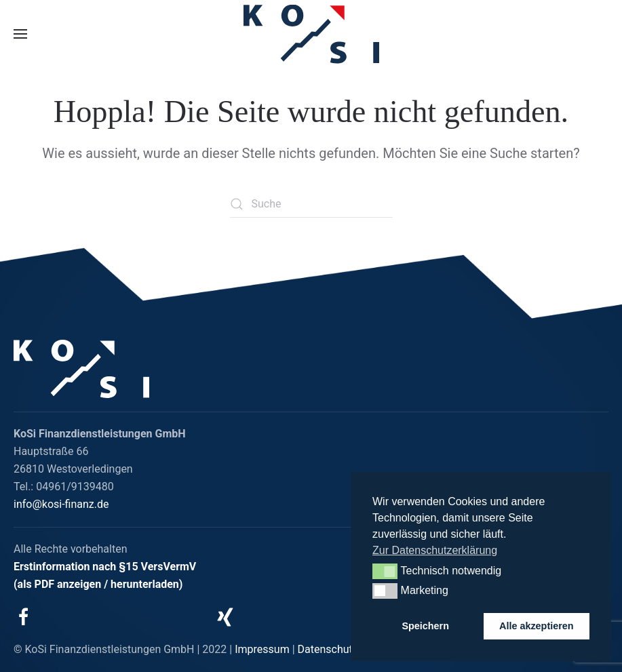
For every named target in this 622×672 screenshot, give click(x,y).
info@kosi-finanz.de (61, 504)
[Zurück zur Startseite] (311, 34)
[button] (20, 34)
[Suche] (311, 204)
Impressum (262, 649)
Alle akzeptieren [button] (537, 626)
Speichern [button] (425, 626)
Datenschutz (328, 649)
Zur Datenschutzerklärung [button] (435, 550)
